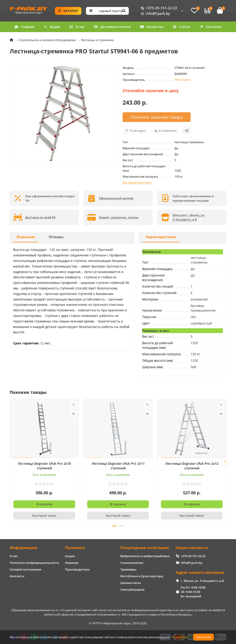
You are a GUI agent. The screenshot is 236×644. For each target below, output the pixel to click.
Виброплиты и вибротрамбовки (145, 556)
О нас (77, 28)
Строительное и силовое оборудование (47, 41)
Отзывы (56, 238)
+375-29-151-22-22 (158, 9)
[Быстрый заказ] (44, 517)
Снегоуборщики (132, 589)
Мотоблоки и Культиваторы (142, 576)
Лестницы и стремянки (97, 41)
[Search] (112, 11)
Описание (26, 238)
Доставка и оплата (112, 28)
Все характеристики (137, 183)
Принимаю (204, 637)
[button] (225, 462)
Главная (24, 28)
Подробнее (179, 637)
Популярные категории (145, 548)
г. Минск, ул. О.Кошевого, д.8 (202, 581)
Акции (52, 28)
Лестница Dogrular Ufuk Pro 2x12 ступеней (192, 467)
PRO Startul (182, 81)
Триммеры (128, 569)
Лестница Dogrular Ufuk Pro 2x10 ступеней (44, 467)
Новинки (72, 563)
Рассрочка (152, 28)
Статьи (181, 28)
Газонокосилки (132, 563)
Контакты (210, 28)
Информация (23, 548)
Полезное (75, 548)
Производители (77, 569)
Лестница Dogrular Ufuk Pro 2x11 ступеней (118, 467)
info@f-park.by (155, 14)
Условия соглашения (25, 569)
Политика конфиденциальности (34, 563)
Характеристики (161, 238)
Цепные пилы (131, 583)
